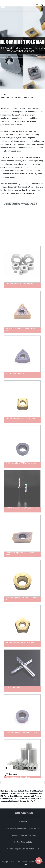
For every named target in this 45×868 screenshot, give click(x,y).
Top (39, 861)
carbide (25, 821)
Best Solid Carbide (25, 842)
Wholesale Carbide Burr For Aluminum (27, 801)
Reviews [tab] (11, 774)
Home (7, 95)
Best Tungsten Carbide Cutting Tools (25, 849)
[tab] (7, 768)
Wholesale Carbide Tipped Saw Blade (17, 98)
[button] (37, 5)
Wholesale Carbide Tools (25, 799)
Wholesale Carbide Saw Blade (25, 835)
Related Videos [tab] (27, 768)
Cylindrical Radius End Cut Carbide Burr (25, 828)
